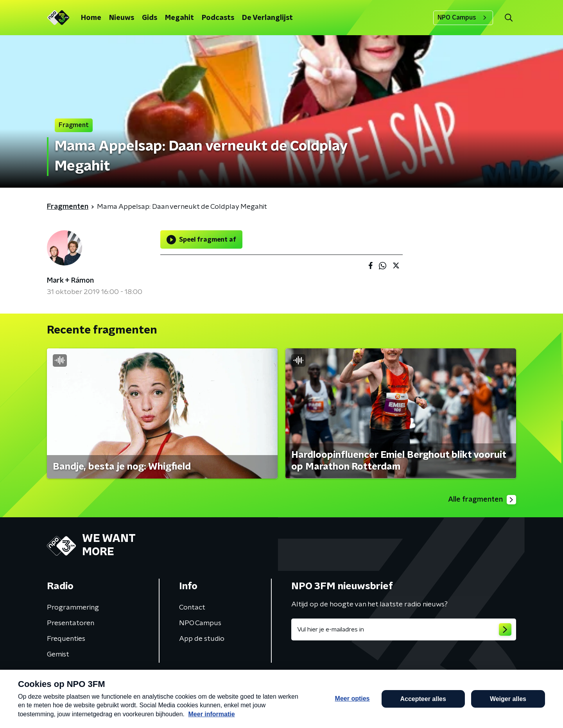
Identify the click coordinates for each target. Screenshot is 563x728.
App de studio (202, 639)
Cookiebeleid (482, 679)
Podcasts (218, 18)
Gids (150, 18)
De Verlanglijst (267, 18)
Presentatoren (71, 623)
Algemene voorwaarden (81, 678)
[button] (253, 712)
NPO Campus (463, 18)
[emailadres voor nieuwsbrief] (404, 629)
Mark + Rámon (70, 281)
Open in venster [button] (528, 711)
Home (91, 18)
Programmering (73, 608)
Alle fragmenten (482, 500)
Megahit (179, 18)
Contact (192, 608)
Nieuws (122, 18)
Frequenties (66, 639)
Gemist (58, 654)
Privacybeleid (139, 678)
